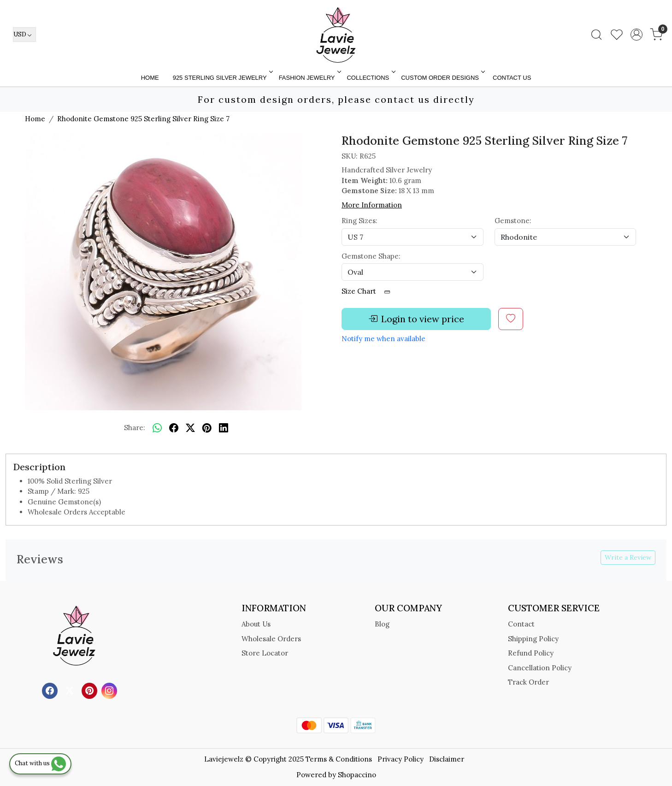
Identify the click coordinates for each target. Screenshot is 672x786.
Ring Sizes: (360, 221)
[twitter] (190, 428)
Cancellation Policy (540, 668)
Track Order (528, 682)
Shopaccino (357, 775)
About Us (256, 624)
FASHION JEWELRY (309, 78)
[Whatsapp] (157, 428)
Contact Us (512, 78)
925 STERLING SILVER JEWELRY (222, 78)
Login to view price (416, 319)
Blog (382, 624)
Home (150, 78)
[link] (596, 35)
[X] (71, 690)
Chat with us (40, 763)
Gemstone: (513, 221)
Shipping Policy (533, 639)
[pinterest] (207, 428)
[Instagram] (110, 690)
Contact (521, 624)
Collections (370, 78)
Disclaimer (447, 759)
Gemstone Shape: (371, 256)
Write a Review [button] (628, 557)
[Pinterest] (91, 690)
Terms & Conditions (339, 759)
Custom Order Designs (442, 78)
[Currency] (24, 35)
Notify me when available (383, 339)
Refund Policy (531, 653)
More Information (372, 205)
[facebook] (174, 428)
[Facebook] (51, 690)
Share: (135, 428)
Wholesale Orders (271, 639)
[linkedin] (224, 428)
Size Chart (369, 291)
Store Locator (265, 653)
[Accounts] (637, 35)
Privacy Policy (401, 759)
